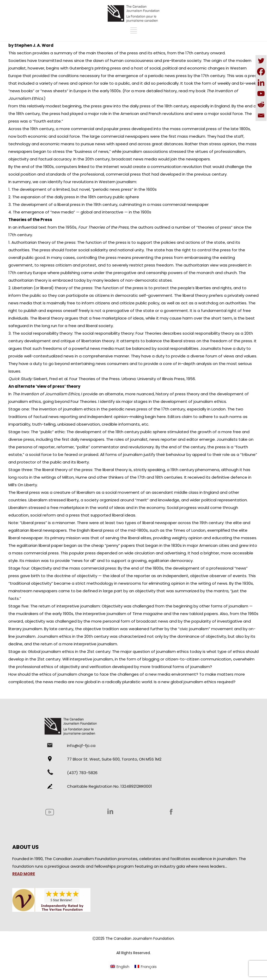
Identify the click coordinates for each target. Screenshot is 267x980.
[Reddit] (261, 105)
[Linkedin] (261, 83)
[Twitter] (261, 61)
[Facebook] (261, 72)
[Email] (261, 115)
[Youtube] (261, 94)
